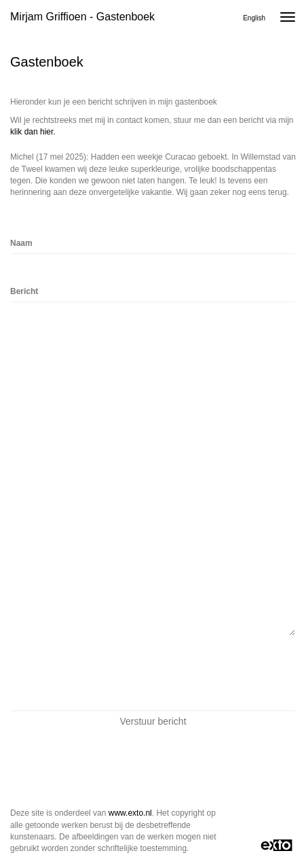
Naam (21, 243)
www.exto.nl (130, 813)
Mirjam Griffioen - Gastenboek (82, 17)
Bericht (24, 291)
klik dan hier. (33, 132)
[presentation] (113, 673)
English (254, 18)
